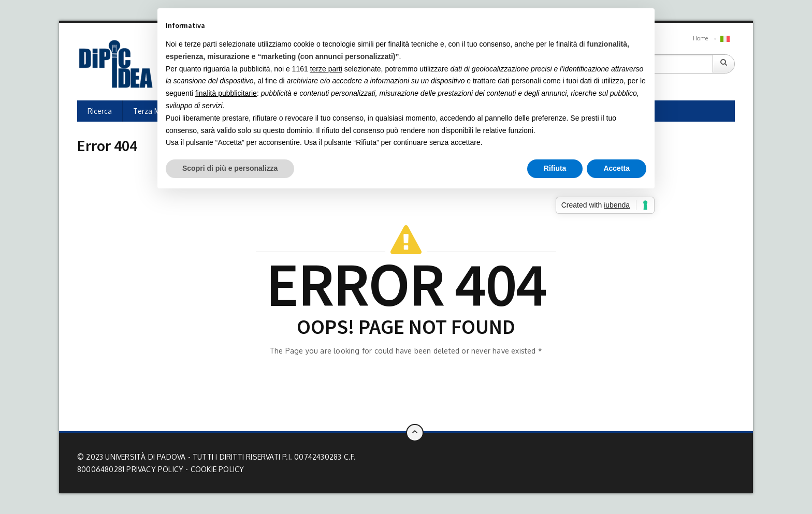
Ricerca (100, 111)
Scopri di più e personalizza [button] (230, 168)
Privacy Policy (155, 469)
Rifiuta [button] (555, 168)
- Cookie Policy (215, 469)
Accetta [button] (617, 168)
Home (700, 38)
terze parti (326, 69)
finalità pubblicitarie (226, 93)
